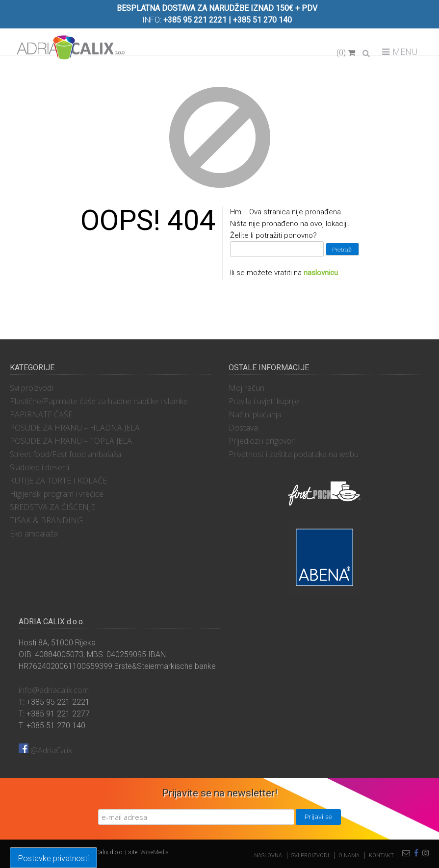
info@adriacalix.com (54, 690)
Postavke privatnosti (53, 858)
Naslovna (268, 855)
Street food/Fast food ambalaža (65, 454)
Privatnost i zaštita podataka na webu (294, 454)
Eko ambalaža (34, 534)
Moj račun (246, 388)
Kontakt (381, 855)
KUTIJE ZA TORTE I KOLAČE (58, 481)
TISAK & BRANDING (46, 520)
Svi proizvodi (31, 388)
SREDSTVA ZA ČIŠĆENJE (52, 507)
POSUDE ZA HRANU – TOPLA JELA (71, 441)
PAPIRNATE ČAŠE (41, 414)
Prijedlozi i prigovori (262, 441)
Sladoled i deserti (39, 467)
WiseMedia (155, 852)
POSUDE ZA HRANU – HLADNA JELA (75, 428)
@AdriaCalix (45, 750)
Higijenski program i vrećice (57, 494)
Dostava (243, 428)
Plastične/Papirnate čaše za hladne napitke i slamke (99, 401)
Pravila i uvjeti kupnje (264, 401)
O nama (349, 855)
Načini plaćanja (255, 414)
